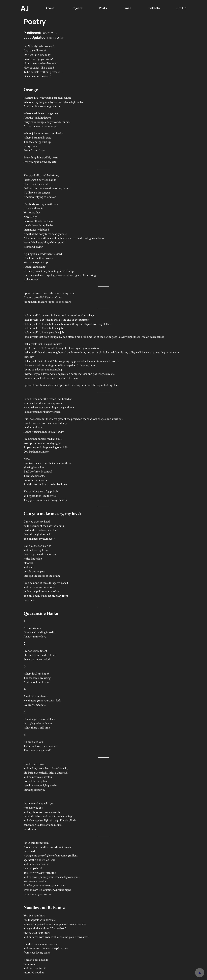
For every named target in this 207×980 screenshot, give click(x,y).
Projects (77, 8)
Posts (103, 8)
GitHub (181, 8)
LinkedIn (154, 8)
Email (127, 8)
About (50, 8)
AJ (25, 8)
